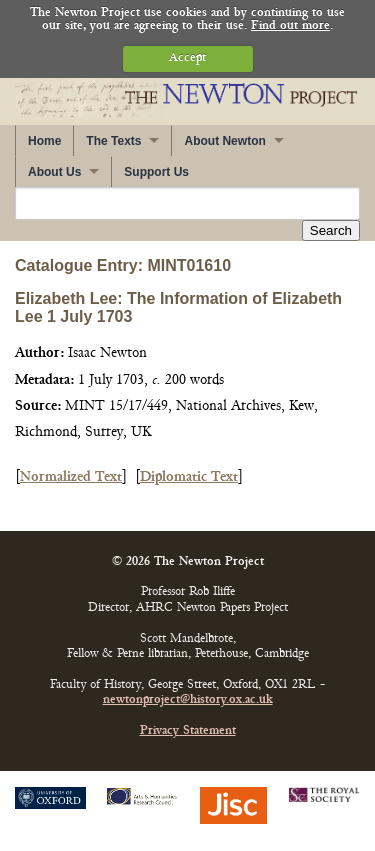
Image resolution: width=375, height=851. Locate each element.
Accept (187, 58)
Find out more (290, 26)
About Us (54, 172)
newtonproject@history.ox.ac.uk (188, 700)
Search (331, 230)
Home (44, 141)
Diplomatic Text (189, 477)
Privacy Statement (188, 731)
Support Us (156, 172)
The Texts (113, 141)
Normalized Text (71, 477)
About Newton (224, 141)
